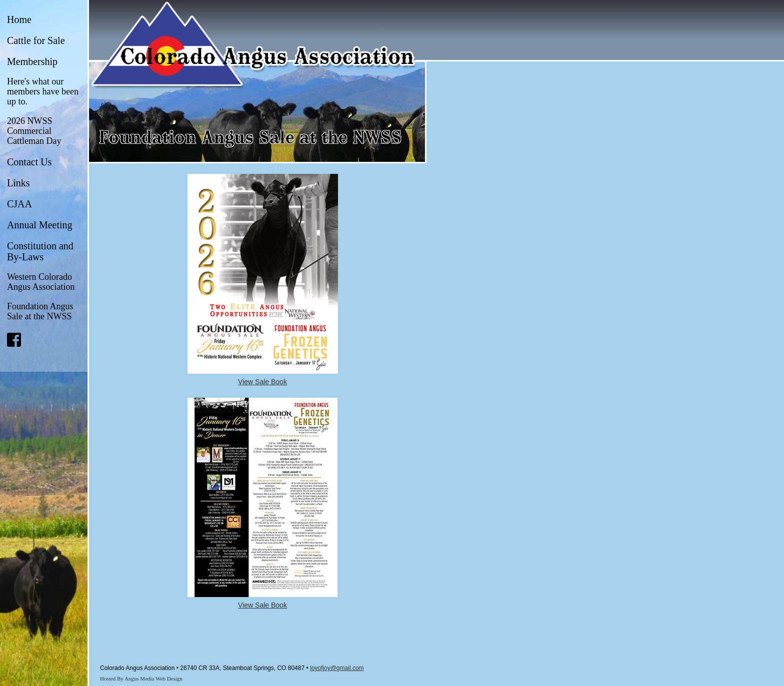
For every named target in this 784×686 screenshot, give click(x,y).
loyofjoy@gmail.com (337, 668)
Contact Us (29, 162)
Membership (32, 61)
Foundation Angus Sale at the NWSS (40, 311)
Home (19, 19)
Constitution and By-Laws (40, 251)
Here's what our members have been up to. (43, 91)
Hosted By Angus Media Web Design (141, 679)
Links (18, 183)
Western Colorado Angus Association (41, 282)
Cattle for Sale (36, 40)
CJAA (19, 204)
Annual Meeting (40, 225)
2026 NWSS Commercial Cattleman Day (34, 131)
